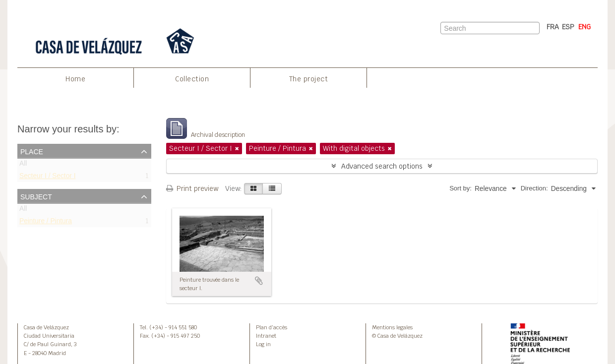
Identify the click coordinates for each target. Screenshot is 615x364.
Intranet (266, 336)
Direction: (534, 188)
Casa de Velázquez (46, 327)
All (23, 165)
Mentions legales (392, 327)
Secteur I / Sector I (47, 178)
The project (309, 79)
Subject (36, 196)
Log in (263, 344)
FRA (553, 27)
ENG (584, 27)
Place (32, 151)
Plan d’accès (272, 327)
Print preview (192, 188)
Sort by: (461, 188)
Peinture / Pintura (46, 223)
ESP (568, 27)
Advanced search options (382, 166)
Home (75, 79)
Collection (192, 79)
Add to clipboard (259, 281)
